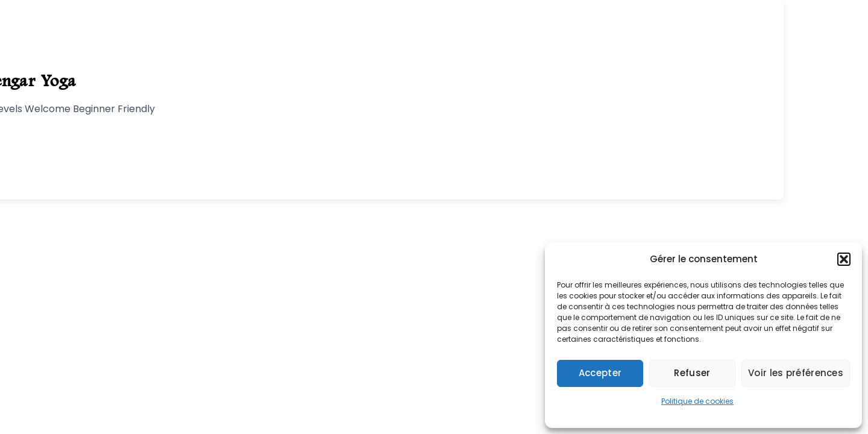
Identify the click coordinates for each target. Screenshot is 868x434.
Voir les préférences (796, 373)
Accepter (600, 373)
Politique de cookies (697, 401)
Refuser (692, 373)
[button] (844, 259)
